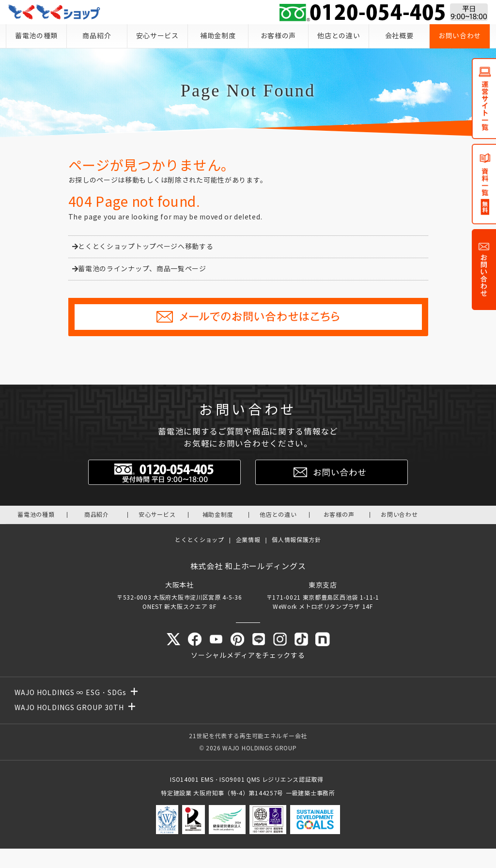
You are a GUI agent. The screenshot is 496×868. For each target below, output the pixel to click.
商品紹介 (97, 36)
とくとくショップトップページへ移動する (143, 247)
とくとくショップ (200, 540)
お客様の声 (279, 36)
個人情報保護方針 (296, 540)
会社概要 (399, 36)
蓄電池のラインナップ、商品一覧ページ (139, 269)
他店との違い (339, 36)
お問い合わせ (460, 36)
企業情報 (248, 540)
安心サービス (157, 36)
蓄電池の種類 (36, 36)
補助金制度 (218, 36)
